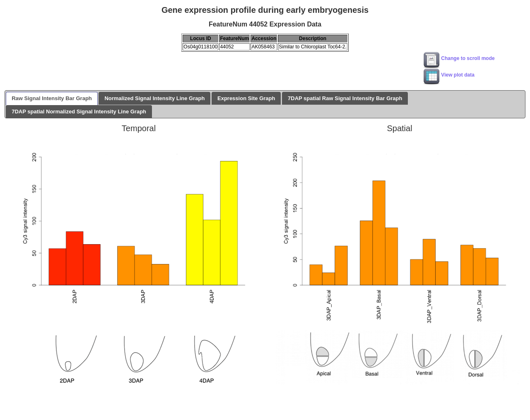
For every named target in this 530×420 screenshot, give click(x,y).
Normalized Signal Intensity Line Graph (154, 98)
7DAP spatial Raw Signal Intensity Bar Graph (345, 98)
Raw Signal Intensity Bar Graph (52, 98)
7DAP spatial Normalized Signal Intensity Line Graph (79, 112)
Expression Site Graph (246, 98)
